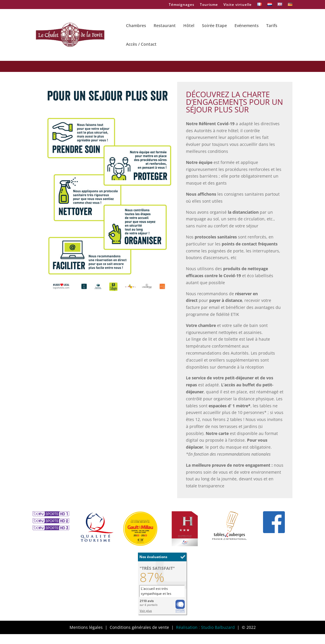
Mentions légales (86, 627)
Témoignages (182, 5)
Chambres (136, 26)
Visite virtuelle (238, 5)
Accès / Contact (141, 45)
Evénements (247, 26)
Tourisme (209, 5)
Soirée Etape (214, 26)
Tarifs (272, 26)
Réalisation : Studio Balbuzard (205, 627)
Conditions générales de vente (139, 627)
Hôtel (189, 26)
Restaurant (165, 26)
